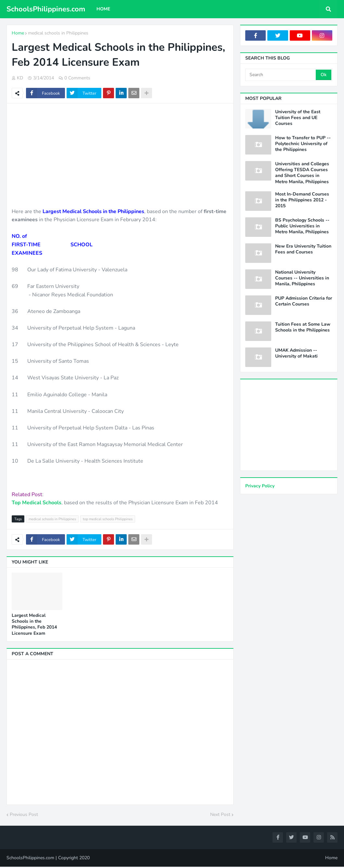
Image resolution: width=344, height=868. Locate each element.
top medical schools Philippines (108, 519)
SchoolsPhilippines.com (46, 9)
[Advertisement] (120, 156)
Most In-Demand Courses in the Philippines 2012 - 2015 (302, 200)
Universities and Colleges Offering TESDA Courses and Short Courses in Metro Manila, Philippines (302, 173)
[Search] (281, 75)
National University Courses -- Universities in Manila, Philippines (302, 278)
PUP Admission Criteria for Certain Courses (304, 301)
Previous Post (24, 814)
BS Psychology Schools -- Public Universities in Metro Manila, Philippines (302, 226)
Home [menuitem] (103, 9)
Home (18, 33)
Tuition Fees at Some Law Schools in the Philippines (303, 327)
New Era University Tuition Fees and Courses (303, 249)
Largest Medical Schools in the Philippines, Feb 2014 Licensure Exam (34, 624)
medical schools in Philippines (58, 33)
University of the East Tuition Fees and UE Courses (298, 118)
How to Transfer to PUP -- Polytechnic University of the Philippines (303, 144)
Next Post (220, 814)
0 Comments (77, 78)
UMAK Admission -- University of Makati (296, 353)
